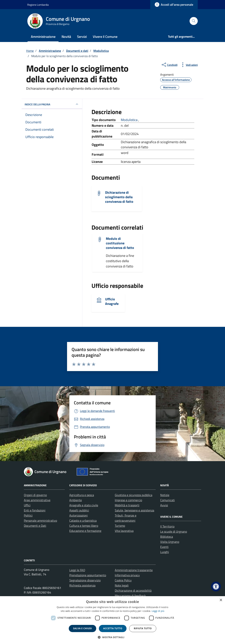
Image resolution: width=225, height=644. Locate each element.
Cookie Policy (123, 580)
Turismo (120, 526)
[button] (216, 587)
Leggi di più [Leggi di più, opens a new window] (158, 611)
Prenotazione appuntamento (88, 575)
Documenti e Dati (35, 526)
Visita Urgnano (170, 542)
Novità (66, 37)
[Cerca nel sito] (194, 21)
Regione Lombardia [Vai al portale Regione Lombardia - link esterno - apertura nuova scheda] (38, 5)
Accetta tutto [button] (113, 628)
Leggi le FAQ (77, 570)
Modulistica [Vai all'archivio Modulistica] (130, 120)
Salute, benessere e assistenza (134, 510)
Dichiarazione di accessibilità (133, 590)
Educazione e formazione (85, 531)
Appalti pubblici (79, 510)
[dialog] (112, 620)
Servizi (82, 37)
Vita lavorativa (124, 531)
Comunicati (168, 500)
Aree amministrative (37, 500)
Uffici (27, 505)
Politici (28, 515)
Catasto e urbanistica (83, 520)
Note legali (122, 585)
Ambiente (76, 500)
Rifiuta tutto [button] (143, 628)
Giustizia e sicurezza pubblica (134, 495)
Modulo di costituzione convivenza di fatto (120, 243)
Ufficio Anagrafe (112, 301)
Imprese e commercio (128, 500)
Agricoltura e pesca (82, 495)
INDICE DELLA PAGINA (52, 104)
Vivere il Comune (105, 37)
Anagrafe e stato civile (84, 505)
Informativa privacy (127, 575)
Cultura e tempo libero (84, 526)
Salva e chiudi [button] (82, 628)
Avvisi (164, 505)
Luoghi (165, 552)
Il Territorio (167, 526)
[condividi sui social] (169, 65)
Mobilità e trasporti (127, 505)
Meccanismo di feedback (130, 596)
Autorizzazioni (79, 515)
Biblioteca (167, 537)
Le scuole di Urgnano (174, 531)
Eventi (164, 547)
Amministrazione (43, 37)
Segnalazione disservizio (85, 580)
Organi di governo (35, 495)
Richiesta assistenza (82, 585)
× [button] (221, 600)
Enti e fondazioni (35, 510)
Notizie (165, 495)
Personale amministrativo (40, 520)
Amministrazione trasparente (134, 570)
